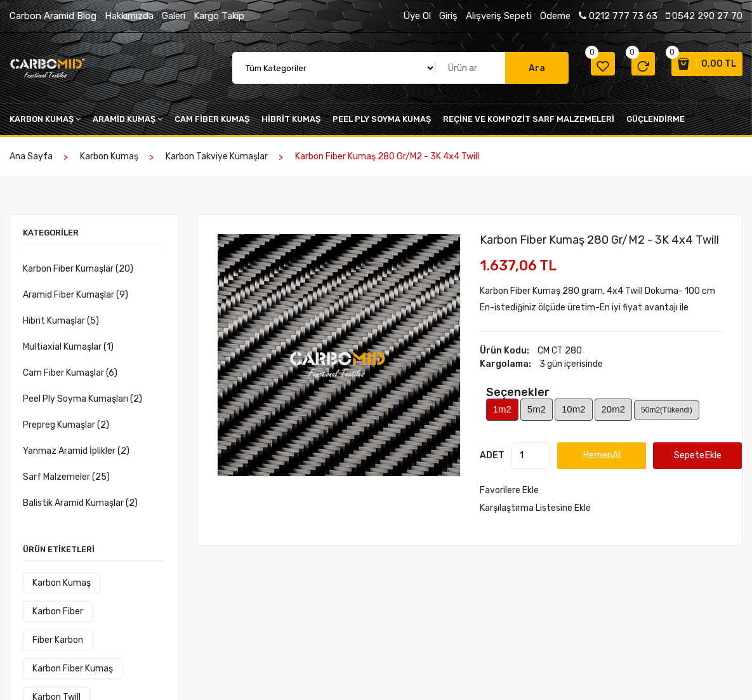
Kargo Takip (219, 16)
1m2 (502, 410)
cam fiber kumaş (212, 120)
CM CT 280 (560, 351)
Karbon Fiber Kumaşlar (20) (78, 269)
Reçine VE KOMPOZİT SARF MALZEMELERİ (529, 120)
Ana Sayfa (31, 157)
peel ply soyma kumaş (382, 120)
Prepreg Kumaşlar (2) (66, 426)
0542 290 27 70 (704, 16)
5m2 (537, 410)
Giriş (448, 16)
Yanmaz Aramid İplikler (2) (76, 452)
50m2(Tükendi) (667, 411)
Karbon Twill (54, 669)
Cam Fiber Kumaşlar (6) (70, 373)
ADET (492, 456)
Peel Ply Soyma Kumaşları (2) (82, 400)
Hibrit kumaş (291, 120)
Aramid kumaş (128, 120)
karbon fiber (55, 612)
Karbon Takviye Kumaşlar (217, 157)
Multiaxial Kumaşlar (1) (68, 347)
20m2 (614, 410)
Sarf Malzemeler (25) (66, 478)
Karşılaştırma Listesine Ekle (535, 508)
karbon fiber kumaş (70, 641)
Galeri (174, 16)
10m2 (574, 410)
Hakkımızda (129, 16)
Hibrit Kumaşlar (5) (61, 321)
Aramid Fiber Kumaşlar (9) (76, 295)
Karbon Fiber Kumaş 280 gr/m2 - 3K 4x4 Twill (599, 241)
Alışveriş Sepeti (499, 16)
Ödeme (555, 16)
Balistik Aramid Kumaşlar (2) (80, 504)
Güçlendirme (656, 120)
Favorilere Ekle (509, 490)
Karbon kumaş (45, 120)
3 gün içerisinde (571, 365)
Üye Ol (417, 16)
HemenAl (609, 455)
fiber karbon (123, 612)
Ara (520, 68)
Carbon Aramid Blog (53, 16)
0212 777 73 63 (618, 16)
